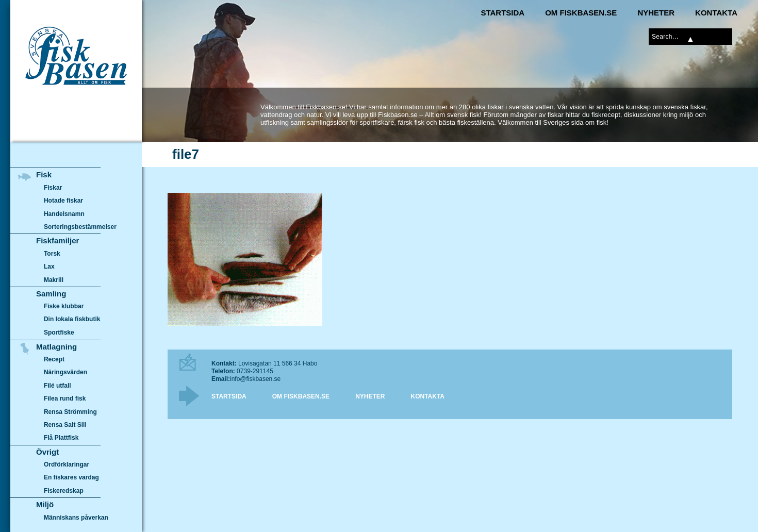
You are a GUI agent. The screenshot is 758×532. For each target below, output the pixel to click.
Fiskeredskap (64, 491)
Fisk (44, 174)
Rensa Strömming (70, 412)
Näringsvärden (65, 372)
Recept (54, 359)
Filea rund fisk (65, 398)
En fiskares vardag (71, 478)
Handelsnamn (64, 214)
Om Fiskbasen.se (581, 13)
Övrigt (47, 452)
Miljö (45, 504)
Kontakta (716, 13)
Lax (49, 267)
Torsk (52, 254)
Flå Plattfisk (61, 438)
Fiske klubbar (64, 306)
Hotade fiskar (63, 201)
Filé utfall (57, 386)
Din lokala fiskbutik (72, 320)
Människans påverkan (76, 518)
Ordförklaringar (67, 464)
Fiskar (53, 188)
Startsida (502, 13)
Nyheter (656, 13)
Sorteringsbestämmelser (80, 227)
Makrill (54, 280)
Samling (51, 294)
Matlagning (56, 347)
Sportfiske (59, 332)
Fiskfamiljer (57, 240)
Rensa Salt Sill (65, 425)
